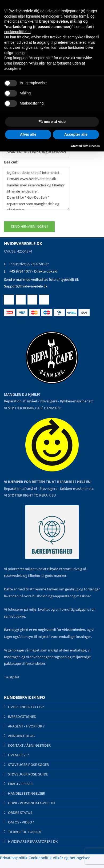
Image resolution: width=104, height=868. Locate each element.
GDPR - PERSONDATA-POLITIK (32, 803)
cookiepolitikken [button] (17, 32)
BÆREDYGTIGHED (22, 717)
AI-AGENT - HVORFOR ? (26, 726)
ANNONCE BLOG (21, 736)
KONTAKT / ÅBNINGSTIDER (29, 745)
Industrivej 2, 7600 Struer (29, 264)
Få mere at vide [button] (52, 122)
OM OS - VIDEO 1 (21, 822)
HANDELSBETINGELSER (27, 793)
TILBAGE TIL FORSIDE (25, 832)
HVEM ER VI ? (19, 755)
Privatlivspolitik (14, 858)
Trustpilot (12, 677)
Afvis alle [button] (28, 134)
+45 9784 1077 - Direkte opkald (33, 271)
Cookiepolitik (40, 858)
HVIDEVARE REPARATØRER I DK (33, 841)
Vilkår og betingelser (71, 858)
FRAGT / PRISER (20, 784)
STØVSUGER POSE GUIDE (28, 774)
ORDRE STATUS (20, 813)
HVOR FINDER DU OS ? (26, 707)
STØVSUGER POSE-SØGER (28, 765)
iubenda (95, 146)
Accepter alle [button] (76, 134)
